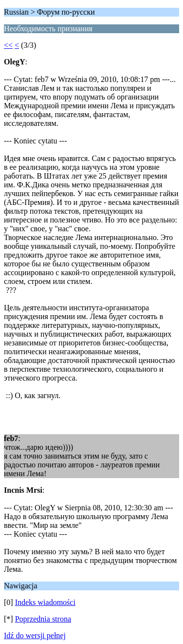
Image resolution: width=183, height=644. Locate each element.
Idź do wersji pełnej (35, 635)
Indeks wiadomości (45, 602)
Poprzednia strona (43, 619)
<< (8, 45)
